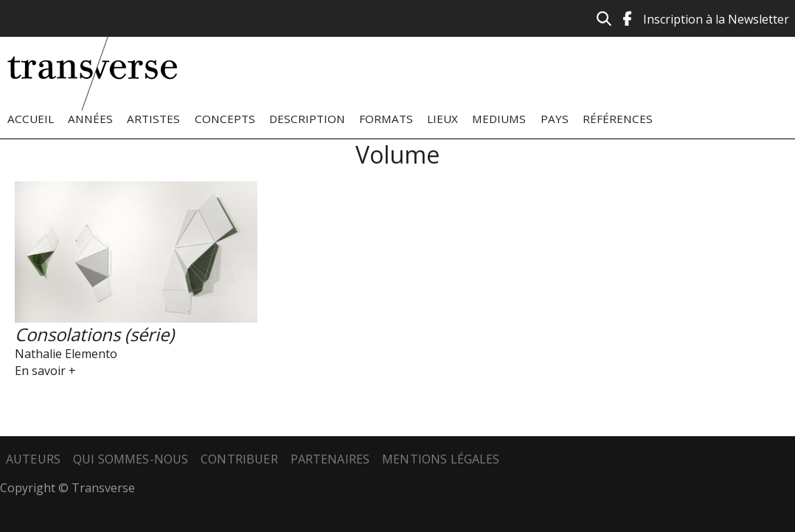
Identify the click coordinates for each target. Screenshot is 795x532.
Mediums (499, 119)
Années (90, 119)
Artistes (153, 119)
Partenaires (330, 459)
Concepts (225, 119)
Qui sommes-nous (131, 459)
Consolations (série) (94, 334)
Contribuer (239, 459)
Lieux (442, 119)
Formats (386, 119)
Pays (555, 119)
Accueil (31, 119)
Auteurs (33, 459)
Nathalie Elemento (66, 354)
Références (618, 119)
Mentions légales (441, 459)
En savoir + (45, 371)
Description (307, 119)
